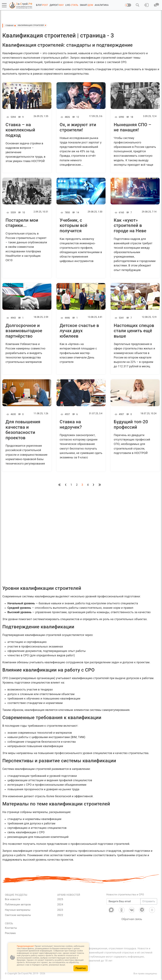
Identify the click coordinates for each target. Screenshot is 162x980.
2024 (60, 904)
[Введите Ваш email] (123, 901)
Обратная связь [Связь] (132, 919)
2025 (60, 899)
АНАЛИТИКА (102, 5)
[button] (4, 5)
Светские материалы (18, 915)
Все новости (13, 899)
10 (21, 213)
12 (75, 117)
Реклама (10, 933)
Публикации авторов (18, 904)
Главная (11, 26)
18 (129, 117)
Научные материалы (18, 910)
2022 (60, 915)
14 (75, 213)
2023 (60, 910)
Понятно (81, 968)
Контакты (11, 928)
